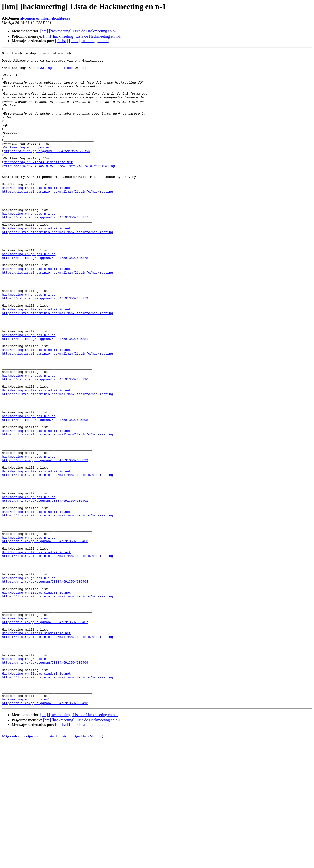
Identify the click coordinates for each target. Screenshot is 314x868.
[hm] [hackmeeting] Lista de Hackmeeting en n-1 (79, 31)
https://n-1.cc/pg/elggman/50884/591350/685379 (45, 344)
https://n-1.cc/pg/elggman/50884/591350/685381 (45, 393)
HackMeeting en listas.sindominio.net (38, 181)
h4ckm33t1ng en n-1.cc (51, 71)
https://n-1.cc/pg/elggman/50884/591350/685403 (45, 636)
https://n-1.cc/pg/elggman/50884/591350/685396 (45, 442)
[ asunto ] (88, 41)
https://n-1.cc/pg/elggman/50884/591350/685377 (45, 247)
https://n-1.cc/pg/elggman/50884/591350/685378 (45, 296)
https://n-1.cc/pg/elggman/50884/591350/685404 (45, 684)
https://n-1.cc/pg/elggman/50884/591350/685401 (45, 587)
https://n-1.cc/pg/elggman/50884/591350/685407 (45, 733)
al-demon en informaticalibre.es (45, 18)
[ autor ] (103, 41)
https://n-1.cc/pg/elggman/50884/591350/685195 (47, 168)
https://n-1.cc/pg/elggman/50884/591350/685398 (45, 490)
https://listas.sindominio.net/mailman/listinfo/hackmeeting (59, 185)
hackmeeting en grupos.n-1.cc (31, 163)
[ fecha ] (61, 41)
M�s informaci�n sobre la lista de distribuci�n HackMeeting (52, 863)
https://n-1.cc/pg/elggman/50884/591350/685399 (45, 539)
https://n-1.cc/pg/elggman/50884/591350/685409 (45, 782)
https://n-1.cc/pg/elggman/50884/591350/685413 (45, 830)
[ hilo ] (75, 41)
